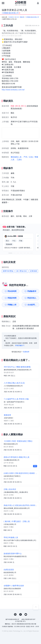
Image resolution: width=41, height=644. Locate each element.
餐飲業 (22, 17)
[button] (10, 253)
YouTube (26, 614)
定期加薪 (34, 271)
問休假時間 (12, 291)
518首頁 (11, 17)
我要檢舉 (26, 352)
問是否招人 (32, 298)
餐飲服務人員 (16, 157)
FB (21, 614)
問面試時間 (12, 298)
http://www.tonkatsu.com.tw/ (13, 90)
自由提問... (32, 305)
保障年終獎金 (8, 271)
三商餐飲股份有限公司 (32, 17)
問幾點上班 (12, 305)
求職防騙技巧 (20, 345)
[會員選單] (38, 3)
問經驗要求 (32, 291)
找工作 (17, 17)
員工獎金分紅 (22, 271)
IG (15, 614)
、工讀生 (18, 160)
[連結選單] (3, 3)
